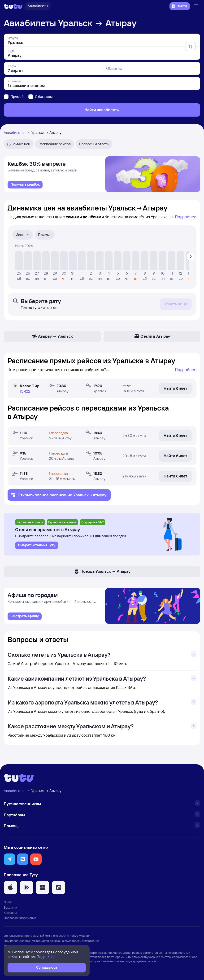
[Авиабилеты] (38, 6)
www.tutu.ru (73, 943)
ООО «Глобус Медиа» (74, 938)
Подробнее (186, 218)
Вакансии (10, 910)
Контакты (10, 915)
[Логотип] (13, 6)
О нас (8, 905)
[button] (9, 862)
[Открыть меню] (197, 6)
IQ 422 (25, 393)
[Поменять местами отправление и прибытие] (191, 47)
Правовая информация (20, 920)
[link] (25, 186)
